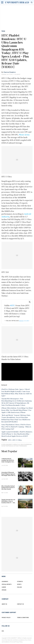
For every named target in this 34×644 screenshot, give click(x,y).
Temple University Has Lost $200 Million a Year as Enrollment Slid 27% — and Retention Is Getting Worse (8, 501)
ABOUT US (4, 604)
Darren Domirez (10, 72)
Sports (19, 584)
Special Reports (7, 584)
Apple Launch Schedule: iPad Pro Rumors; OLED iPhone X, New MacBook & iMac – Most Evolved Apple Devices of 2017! (17, 434)
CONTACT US (20, 604)
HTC (10, 440)
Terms (30, 640)
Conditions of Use (8, 642)
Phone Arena (24, 135)
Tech (3, 31)
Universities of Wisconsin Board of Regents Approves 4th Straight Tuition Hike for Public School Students (8, 474)
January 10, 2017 (24, 321)
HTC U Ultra (17, 440)
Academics (5, 581)
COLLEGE (19, 587)
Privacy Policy (19, 642)
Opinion (4, 590)
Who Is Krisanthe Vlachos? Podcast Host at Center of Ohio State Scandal (8, 488)
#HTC (12, 305)
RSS (3, 631)
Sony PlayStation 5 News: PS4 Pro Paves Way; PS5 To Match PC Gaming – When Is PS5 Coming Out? (16, 427)
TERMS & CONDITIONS (23, 618)
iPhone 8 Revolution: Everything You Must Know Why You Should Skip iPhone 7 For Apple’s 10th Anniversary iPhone (17, 410)
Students (20, 581)
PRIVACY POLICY (6, 618)
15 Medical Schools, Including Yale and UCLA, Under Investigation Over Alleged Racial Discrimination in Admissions (9, 460)
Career (4, 587)
